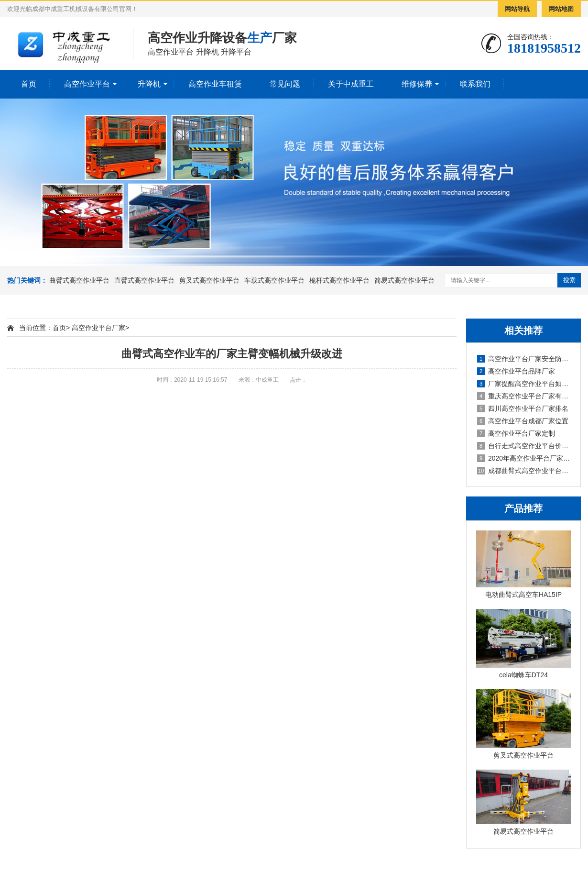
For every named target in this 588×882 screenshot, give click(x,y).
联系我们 (475, 84)
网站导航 (517, 9)
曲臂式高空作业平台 (79, 280)
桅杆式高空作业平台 (339, 280)
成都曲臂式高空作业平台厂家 (524, 471)
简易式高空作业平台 (404, 280)
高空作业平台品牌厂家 (516, 371)
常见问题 (285, 84)
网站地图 (561, 9)
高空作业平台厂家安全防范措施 (524, 359)
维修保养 (417, 84)
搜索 (569, 280)
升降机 (149, 84)
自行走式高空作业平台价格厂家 (524, 446)
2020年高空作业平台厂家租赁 (524, 458)
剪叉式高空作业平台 (209, 280)
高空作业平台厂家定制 (516, 433)
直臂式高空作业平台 (144, 280)
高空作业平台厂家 (98, 328)
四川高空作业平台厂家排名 (523, 408)
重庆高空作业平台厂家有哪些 (524, 396)
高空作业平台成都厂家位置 (523, 421)
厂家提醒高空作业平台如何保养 (524, 384)
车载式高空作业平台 (274, 280)
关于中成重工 (351, 84)
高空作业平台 (87, 84)
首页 (29, 84)
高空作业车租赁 (215, 84)
